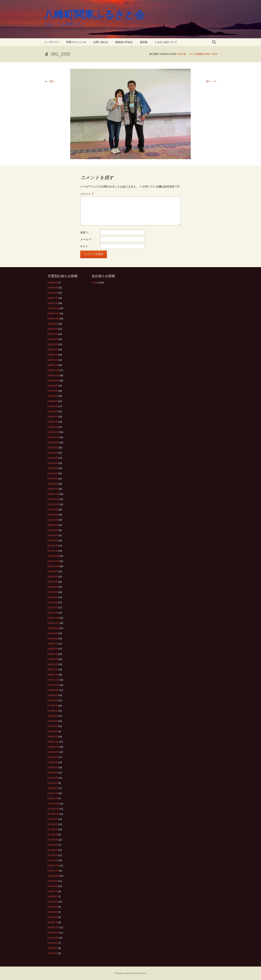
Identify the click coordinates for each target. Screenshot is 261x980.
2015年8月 (53, 948)
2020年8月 (53, 638)
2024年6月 (53, 401)
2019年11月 (53, 685)
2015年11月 (53, 933)
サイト (84, 246)
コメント (87, 194)
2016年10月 (53, 876)
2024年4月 (53, 411)
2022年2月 (53, 546)
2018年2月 (53, 793)
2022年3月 (53, 540)
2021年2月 (53, 608)
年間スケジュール (76, 42)
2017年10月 (53, 814)
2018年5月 (53, 778)
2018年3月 (53, 788)
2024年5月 (53, 406)
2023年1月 (53, 489)
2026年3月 (53, 293)
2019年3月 (53, 726)
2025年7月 (53, 334)
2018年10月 (53, 752)
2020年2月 (53, 669)
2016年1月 (53, 922)
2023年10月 (53, 442)
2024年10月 (53, 380)
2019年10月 (53, 690)
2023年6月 (53, 463)
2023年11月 (53, 437)
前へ (50, 81)
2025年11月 (53, 313)
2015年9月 (53, 943)
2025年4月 (53, 350)
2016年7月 (53, 891)
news (94, 282)
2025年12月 (53, 308)
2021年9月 (53, 571)
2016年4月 (53, 907)
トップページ (51, 42)
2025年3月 (53, 355)
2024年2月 (53, 422)
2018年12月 (53, 742)
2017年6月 (53, 835)
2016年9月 (53, 881)
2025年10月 (53, 319)
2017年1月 (53, 860)
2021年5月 (53, 592)
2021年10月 (53, 566)
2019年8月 (53, 700)
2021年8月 (53, 577)
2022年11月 (53, 499)
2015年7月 (53, 953)
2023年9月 (53, 448)
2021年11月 (53, 561)
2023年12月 (53, 432)
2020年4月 (53, 659)
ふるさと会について (166, 42)
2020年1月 (53, 675)
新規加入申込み (124, 42)
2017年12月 (53, 804)
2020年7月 (53, 644)
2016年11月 (53, 871)
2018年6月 (53, 773)
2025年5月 (53, 344)
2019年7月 (53, 706)
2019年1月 (53, 736)
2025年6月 (53, 339)
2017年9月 (53, 819)
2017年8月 (53, 824)
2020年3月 (53, 664)
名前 (84, 232)
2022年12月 (53, 494)
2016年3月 (53, 912)
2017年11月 (53, 809)
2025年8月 (53, 329)
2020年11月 (53, 623)
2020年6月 (53, 649)
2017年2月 (53, 855)
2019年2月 (53, 731)
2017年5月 (53, 840)
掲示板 (144, 42)
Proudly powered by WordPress (130, 973)
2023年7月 (53, 458)
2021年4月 (53, 597)
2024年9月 (53, 386)
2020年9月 (53, 633)
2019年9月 (53, 695)
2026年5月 (53, 282)
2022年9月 (53, 509)
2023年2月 (53, 484)
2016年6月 (53, 896)
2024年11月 (53, 375)
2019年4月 (53, 721)
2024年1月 (53, 427)
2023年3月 (53, 479)
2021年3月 (53, 602)
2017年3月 (53, 850)
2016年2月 (53, 917)
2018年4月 (53, 783)
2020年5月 (53, 654)
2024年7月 (53, 396)
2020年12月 (53, 618)
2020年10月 (53, 628)
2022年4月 (53, 535)
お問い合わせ (101, 42)
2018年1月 (53, 798)
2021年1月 (53, 613)
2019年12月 (53, 680)
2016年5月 (53, 902)
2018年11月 (53, 747)
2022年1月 (53, 551)
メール (86, 239)
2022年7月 (53, 520)
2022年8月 (53, 515)
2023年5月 (53, 468)
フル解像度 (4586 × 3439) (205, 54)
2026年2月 (53, 298)
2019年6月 (53, 711)
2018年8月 (53, 762)
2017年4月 (53, 845)
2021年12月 (53, 556)
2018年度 (181, 54)
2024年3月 (53, 417)
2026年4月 (53, 288)
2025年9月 (53, 324)
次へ (211, 81)
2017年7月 (53, 829)
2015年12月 (53, 927)
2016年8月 (53, 886)
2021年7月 (53, 582)
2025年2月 (53, 360)
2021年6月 (53, 587)
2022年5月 (53, 530)
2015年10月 (53, 938)
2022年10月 (53, 504)
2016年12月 (53, 865)
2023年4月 (53, 473)
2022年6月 (53, 525)
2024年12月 (53, 370)
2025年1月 (53, 365)
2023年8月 (53, 453)
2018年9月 (53, 757)
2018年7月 (53, 767)
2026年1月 (53, 303)
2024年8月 (53, 391)
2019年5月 (53, 716)
